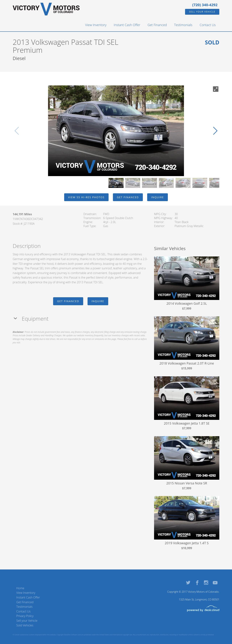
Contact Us (208, 25)
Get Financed (157, 25)
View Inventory (96, 25)
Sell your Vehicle (202, 12)
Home (20, 588)
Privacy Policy (25, 616)
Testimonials (183, 25)
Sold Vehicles (25, 625)
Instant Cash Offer (127, 25)
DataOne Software (71, 635)
